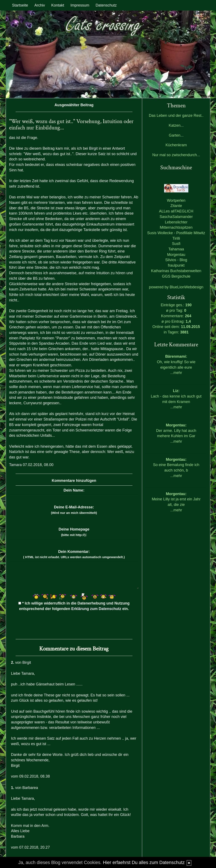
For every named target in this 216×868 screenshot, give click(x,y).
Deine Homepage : (74, 532)
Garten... (176, 135)
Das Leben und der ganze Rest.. (176, 116)
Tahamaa (176, 249)
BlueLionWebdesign (186, 287)
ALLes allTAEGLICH (176, 211)
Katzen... (176, 125)
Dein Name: (74, 490)
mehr (178, 373)
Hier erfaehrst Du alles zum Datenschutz (144, 862)
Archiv (40, 5)
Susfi (176, 244)
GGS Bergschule (176, 276)
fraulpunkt (176, 265)
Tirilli (176, 238)
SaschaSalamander (176, 217)
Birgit (93, 148)
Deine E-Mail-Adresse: (74, 510)
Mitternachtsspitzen (176, 227)
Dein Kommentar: (74, 554)
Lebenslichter (176, 222)
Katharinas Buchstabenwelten (176, 271)
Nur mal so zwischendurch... (176, 155)
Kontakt (58, 5)
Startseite (20, 5)
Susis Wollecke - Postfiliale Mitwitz (176, 233)
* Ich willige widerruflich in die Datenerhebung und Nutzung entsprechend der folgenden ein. (74, 606)
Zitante (176, 206)
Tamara (15, 465)
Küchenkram (176, 145)
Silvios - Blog (176, 260)
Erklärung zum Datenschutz (96, 609)
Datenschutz (106, 5)
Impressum (80, 5)
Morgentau (176, 255)
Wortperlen (176, 200)
